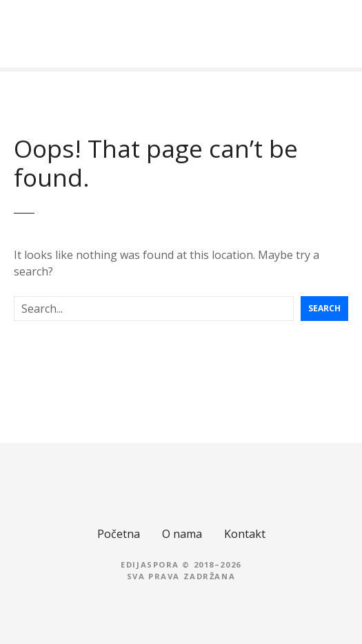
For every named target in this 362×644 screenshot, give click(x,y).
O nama (182, 534)
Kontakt (245, 534)
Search (324, 308)
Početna (119, 534)
